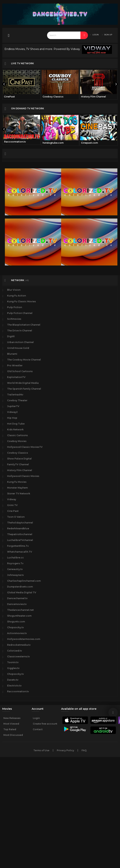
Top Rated (10, 729)
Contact (38, 729)
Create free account (45, 724)
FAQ (84, 750)
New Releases (12, 718)
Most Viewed (11, 724)
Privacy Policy (65, 750)
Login (36, 718)
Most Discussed (13, 735)
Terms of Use (41, 750)
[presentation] (4, 84)
